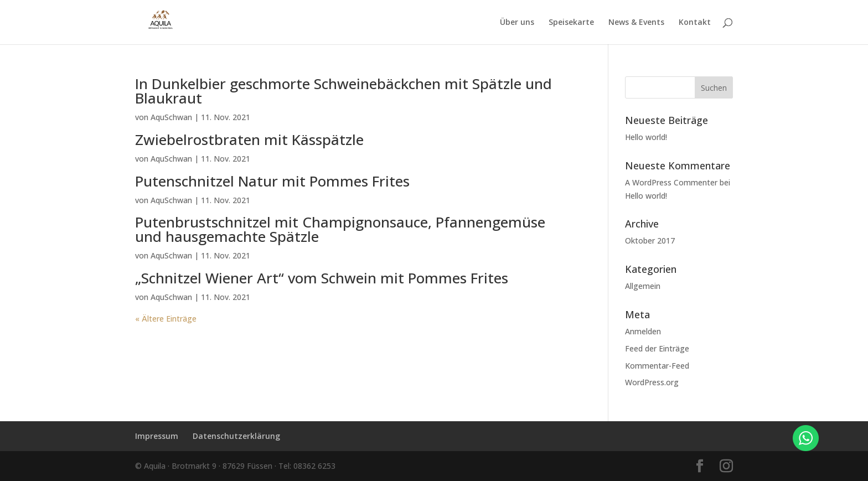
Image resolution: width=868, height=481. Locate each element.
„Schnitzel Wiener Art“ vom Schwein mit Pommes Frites (322, 278)
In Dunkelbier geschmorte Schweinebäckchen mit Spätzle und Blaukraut (343, 91)
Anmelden (643, 331)
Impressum (157, 436)
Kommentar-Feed (657, 366)
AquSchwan (171, 117)
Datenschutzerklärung (236, 436)
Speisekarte (571, 23)
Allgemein (643, 286)
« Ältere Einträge (166, 319)
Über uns (517, 23)
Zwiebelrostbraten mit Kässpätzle (249, 139)
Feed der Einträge (657, 348)
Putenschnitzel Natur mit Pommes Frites (272, 181)
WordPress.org (652, 382)
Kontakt (695, 23)
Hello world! (646, 137)
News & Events (636, 23)
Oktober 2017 (650, 240)
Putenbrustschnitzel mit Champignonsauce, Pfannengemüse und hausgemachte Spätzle (340, 229)
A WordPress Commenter (671, 182)
